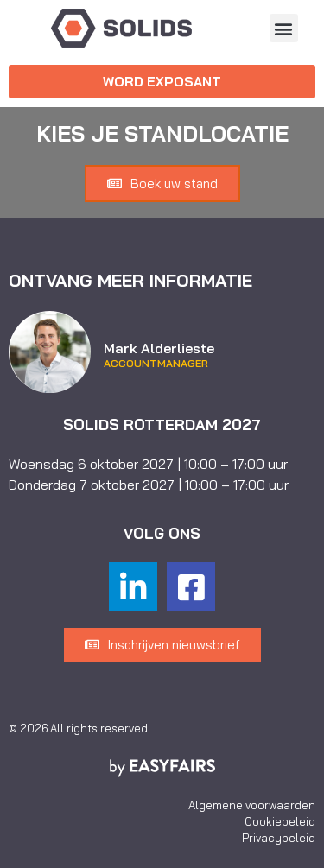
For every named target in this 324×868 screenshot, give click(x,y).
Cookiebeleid (280, 821)
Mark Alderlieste (159, 348)
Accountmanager (156, 364)
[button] (284, 28)
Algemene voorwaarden (252, 805)
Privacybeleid (279, 838)
